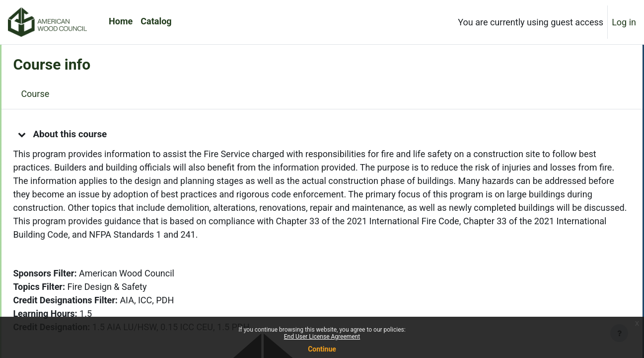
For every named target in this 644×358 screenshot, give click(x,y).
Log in (624, 22)
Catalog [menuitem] (156, 21)
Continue (322, 349)
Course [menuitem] (57, 94)
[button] (44, 134)
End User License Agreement (322, 337)
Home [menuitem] (121, 21)
